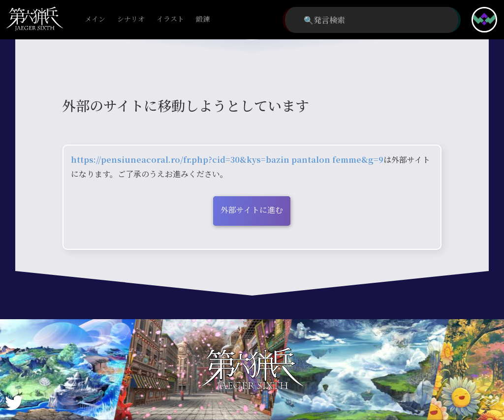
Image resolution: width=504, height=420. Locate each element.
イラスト (170, 19)
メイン (95, 19)
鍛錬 (203, 19)
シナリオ (131, 19)
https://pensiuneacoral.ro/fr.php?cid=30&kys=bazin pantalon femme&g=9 (227, 160)
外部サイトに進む (252, 210)
